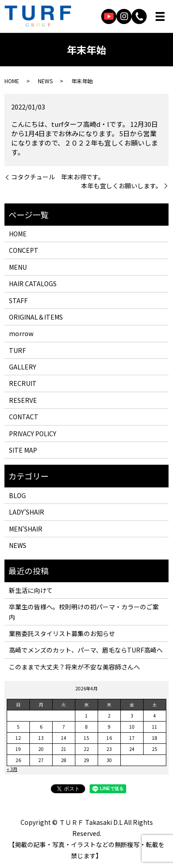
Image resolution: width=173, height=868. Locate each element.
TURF (17, 350)
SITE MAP (23, 450)
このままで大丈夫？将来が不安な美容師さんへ (74, 667)
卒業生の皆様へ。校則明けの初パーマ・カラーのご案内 (84, 612)
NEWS (45, 81)
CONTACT (24, 417)
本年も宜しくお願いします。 (122, 186)
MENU (18, 267)
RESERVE (23, 400)
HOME (12, 81)
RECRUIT (23, 383)
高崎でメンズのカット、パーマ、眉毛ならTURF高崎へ (86, 650)
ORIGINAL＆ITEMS (36, 317)
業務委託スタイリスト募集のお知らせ (62, 633)
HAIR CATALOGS (33, 284)
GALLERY (23, 367)
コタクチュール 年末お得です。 (58, 177)
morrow (21, 333)
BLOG (17, 495)
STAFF (18, 300)
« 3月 (12, 769)
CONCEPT (24, 250)
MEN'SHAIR (26, 529)
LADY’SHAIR (27, 512)
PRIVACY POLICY (33, 434)
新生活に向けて (31, 590)
